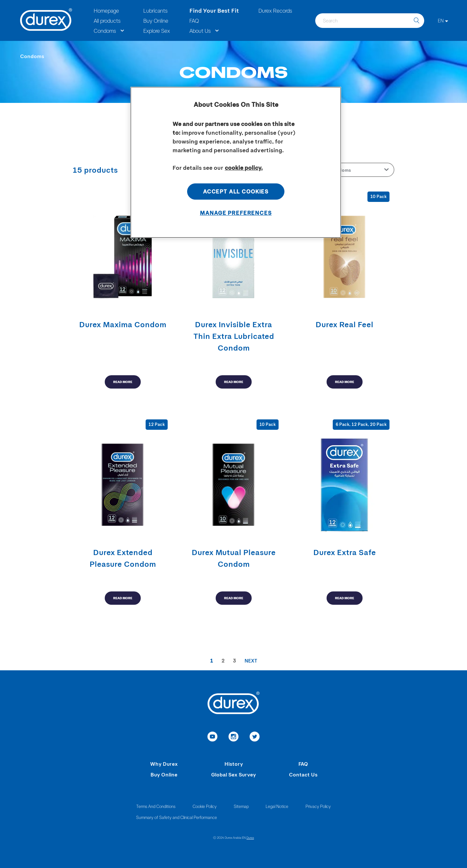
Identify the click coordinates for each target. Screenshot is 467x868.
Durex (250, 837)
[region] (236, 162)
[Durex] (46, 20)
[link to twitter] (255, 738)
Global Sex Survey (233, 774)
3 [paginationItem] (234, 661)
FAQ (303, 764)
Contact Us (303, 774)
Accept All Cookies (236, 191)
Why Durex (164, 764)
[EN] (443, 21)
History (234, 764)
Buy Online (164, 774)
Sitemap (241, 806)
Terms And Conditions (156, 806)
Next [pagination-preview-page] (251, 661)
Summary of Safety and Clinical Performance (177, 817)
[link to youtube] (213, 738)
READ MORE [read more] (123, 382)
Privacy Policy (318, 806)
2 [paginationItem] (223, 661)
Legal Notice (277, 806)
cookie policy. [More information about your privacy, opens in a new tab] (244, 167)
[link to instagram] (234, 738)
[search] (416, 21)
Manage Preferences (236, 213)
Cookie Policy (205, 806)
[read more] (123, 290)
